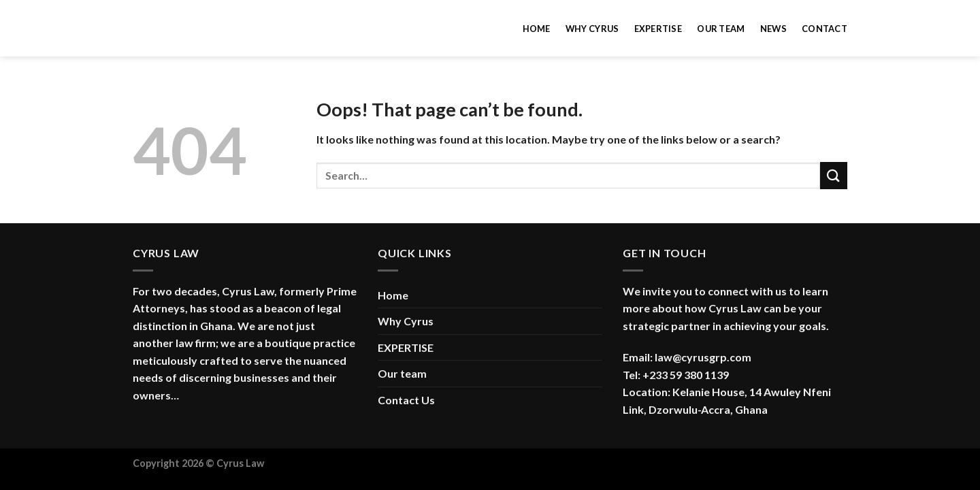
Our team (721, 29)
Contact (824, 29)
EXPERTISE (406, 347)
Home (537, 29)
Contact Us (406, 400)
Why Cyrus (592, 29)
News (773, 29)
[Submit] (834, 175)
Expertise (658, 29)
